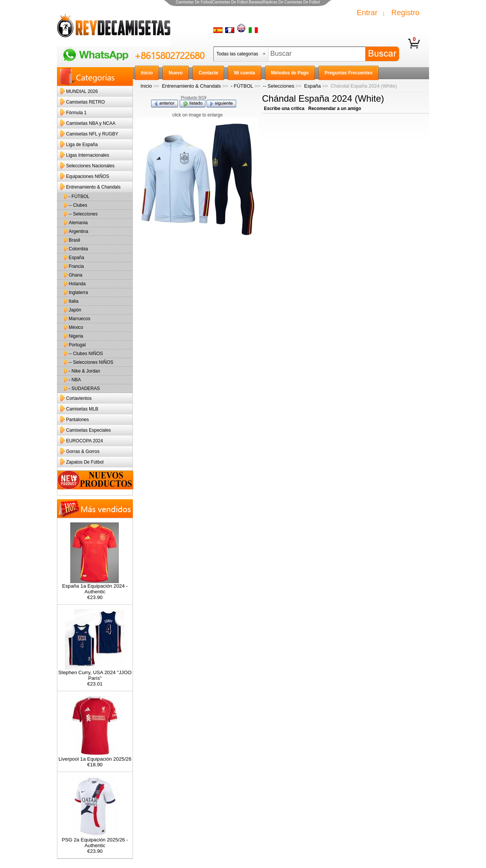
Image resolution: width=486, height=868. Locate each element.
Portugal (77, 345)
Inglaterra (78, 292)
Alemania (78, 223)
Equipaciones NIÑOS (88, 176)
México (76, 327)
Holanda (77, 284)
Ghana (76, 275)
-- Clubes (78, 205)
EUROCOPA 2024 (84, 441)
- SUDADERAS (84, 388)
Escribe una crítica (284, 108)
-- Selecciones (279, 86)
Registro (406, 13)
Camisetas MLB (82, 409)
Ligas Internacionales (88, 155)
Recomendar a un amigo (335, 108)
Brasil (74, 240)
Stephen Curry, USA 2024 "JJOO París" (95, 673)
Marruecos (80, 319)
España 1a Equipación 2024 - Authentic (95, 587)
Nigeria (76, 336)
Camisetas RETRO (85, 102)
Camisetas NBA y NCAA (91, 123)
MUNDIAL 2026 (82, 91)
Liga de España (82, 145)
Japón (75, 310)
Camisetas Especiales (88, 430)
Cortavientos (79, 398)
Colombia (78, 249)
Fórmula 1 (76, 113)
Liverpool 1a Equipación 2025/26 (95, 757)
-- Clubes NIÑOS (86, 354)
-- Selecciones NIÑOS (91, 362)
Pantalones (77, 420)
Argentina (78, 231)
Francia (76, 266)
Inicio (146, 86)
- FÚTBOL (242, 86)
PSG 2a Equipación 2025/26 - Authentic (95, 840)
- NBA (75, 380)
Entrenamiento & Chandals (191, 86)
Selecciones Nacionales (90, 166)
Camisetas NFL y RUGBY (92, 134)
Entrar (367, 13)
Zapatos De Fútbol (85, 462)
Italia (73, 301)
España (312, 86)
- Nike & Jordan (84, 371)
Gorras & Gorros (83, 451)
